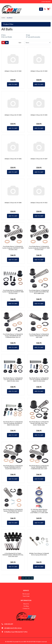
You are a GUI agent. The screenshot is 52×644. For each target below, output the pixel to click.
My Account (26, 594)
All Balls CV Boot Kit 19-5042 (13, 71)
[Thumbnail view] (3, 43)
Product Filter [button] (8, 24)
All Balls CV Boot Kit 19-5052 (39, 203)
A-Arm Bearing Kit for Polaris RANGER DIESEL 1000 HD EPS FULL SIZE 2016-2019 (13, 555)
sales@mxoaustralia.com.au (13, 628)
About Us (26, 604)
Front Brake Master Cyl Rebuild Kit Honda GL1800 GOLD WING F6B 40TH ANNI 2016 (39, 292)
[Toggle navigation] (41, 9)
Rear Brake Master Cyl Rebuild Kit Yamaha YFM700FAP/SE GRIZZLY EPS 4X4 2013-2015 (13, 511)
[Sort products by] (37, 43)
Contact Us (26, 608)
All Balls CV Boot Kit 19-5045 (39, 115)
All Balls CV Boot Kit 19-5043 (39, 71)
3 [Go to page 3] (26, 578)
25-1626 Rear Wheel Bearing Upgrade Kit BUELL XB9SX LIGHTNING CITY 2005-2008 (39, 511)
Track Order (26, 596)
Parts (3, 35)
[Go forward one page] (32, 578)
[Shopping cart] (48, 9)
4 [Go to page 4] (29, 578)
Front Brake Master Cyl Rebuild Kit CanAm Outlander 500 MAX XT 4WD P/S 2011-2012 (13, 248)
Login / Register (46, 2)
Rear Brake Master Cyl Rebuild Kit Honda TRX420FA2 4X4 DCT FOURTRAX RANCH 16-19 (13, 467)
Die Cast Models (7, 37)
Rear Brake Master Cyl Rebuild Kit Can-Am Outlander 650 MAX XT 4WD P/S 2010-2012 (39, 380)
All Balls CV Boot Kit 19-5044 (13, 115)
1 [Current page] (20, 578)
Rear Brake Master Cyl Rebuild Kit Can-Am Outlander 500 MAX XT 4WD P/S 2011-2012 (13, 380)
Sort (20, 43)
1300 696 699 (9, 624)
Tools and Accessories (33, 37)
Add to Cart (13, 84)
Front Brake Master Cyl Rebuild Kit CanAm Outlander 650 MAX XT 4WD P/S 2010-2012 (39, 248)
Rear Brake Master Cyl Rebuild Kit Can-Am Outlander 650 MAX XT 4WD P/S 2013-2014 (13, 423)
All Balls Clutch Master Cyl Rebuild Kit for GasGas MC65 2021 (39, 554)
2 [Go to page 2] (23, 578)
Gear (28, 35)
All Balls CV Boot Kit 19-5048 (13, 203)
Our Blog (26, 606)
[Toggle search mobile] (44, 9)
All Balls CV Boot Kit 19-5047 (39, 159)
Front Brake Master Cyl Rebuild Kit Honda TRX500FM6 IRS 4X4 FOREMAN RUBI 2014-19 (13, 336)
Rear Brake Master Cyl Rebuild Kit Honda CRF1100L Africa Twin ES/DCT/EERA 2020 (39, 423)
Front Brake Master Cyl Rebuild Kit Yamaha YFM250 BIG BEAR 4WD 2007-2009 (39, 336)
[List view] (7, 43)
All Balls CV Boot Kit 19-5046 (13, 159)
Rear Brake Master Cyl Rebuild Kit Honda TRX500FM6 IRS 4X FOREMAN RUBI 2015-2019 (39, 467)
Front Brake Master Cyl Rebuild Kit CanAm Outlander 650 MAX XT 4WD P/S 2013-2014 (13, 292)
